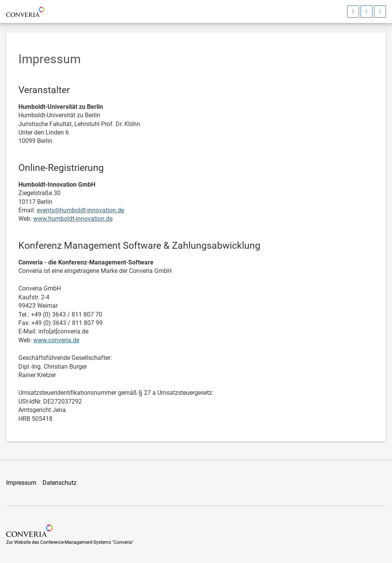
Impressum (21, 483)
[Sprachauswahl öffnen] (367, 11)
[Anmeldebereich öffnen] (353, 11)
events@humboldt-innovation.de (80, 210)
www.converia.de (56, 340)
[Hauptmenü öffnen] (380, 11)
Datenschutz (60, 483)
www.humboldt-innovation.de (73, 219)
